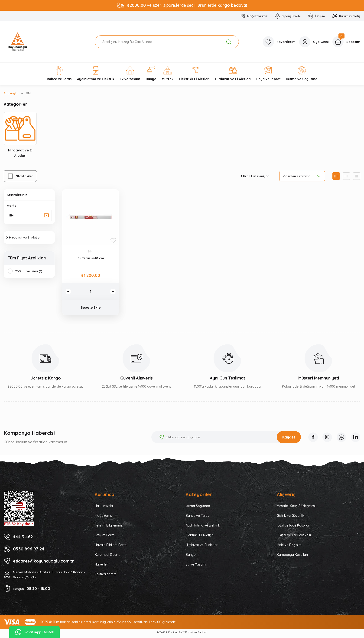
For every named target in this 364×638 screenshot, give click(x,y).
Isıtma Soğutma (198, 508)
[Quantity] (91, 292)
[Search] (167, 42)
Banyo (191, 557)
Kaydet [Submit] (286, 439)
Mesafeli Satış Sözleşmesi (296, 508)
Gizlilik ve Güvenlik (291, 518)
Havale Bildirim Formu (112, 547)
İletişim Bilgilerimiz (109, 527)
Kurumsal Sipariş (107, 557)
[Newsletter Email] (223, 439)
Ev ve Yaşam (196, 566)
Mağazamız (104, 518)
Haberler (101, 566)
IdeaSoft (179, 635)
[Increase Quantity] (112, 292)
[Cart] (346, 42)
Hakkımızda (104, 508)
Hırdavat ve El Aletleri (202, 547)
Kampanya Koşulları (292, 557)
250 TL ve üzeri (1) (29, 272)
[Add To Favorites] (113, 241)
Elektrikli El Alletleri (200, 537)
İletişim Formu (106, 537)
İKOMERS (164, 635)
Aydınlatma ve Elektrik (203, 527)
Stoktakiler (24, 177)
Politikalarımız (105, 576)
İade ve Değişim (289, 547)
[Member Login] (314, 42)
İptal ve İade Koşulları (293, 527)
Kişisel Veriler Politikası (294, 537)
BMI (29, 93)
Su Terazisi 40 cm (91, 259)
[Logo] (18, 42)
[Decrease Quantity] (69, 292)
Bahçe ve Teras (197, 518)
